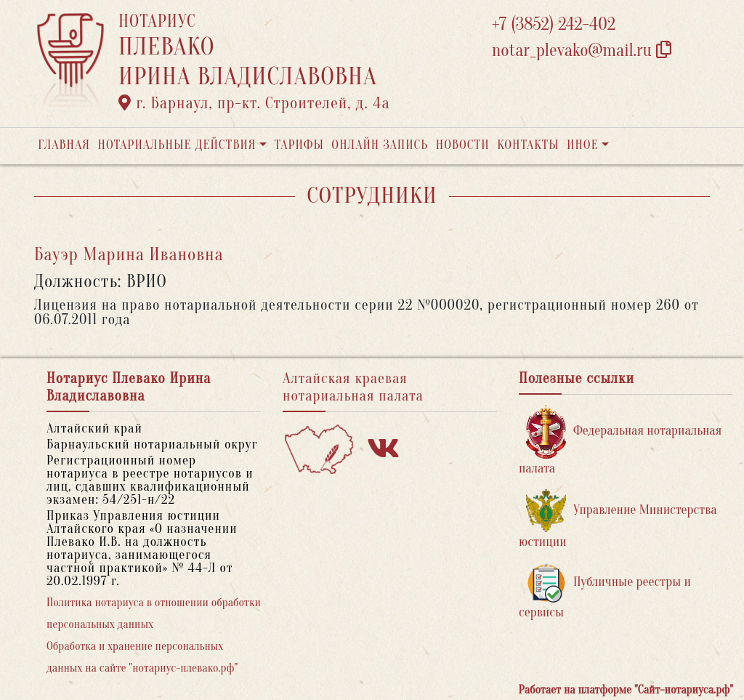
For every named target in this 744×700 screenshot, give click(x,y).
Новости (463, 145)
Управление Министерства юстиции (618, 519)
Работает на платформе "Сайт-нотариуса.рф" (626, 690)
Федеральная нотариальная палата (620, 440)
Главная (64, 145)
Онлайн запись (380, 145)
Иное (583, 145)
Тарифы (299, 145)
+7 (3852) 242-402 (554, 24)
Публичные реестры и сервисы (605, 591)
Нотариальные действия (177, 145)
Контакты (528, 145)
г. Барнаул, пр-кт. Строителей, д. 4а (254, 103)
